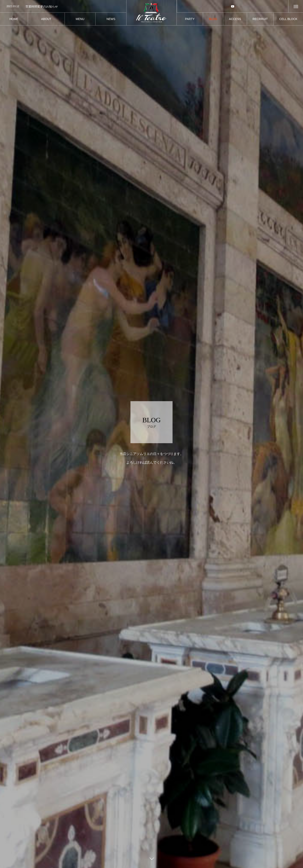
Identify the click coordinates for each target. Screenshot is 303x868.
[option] (63, 7)
